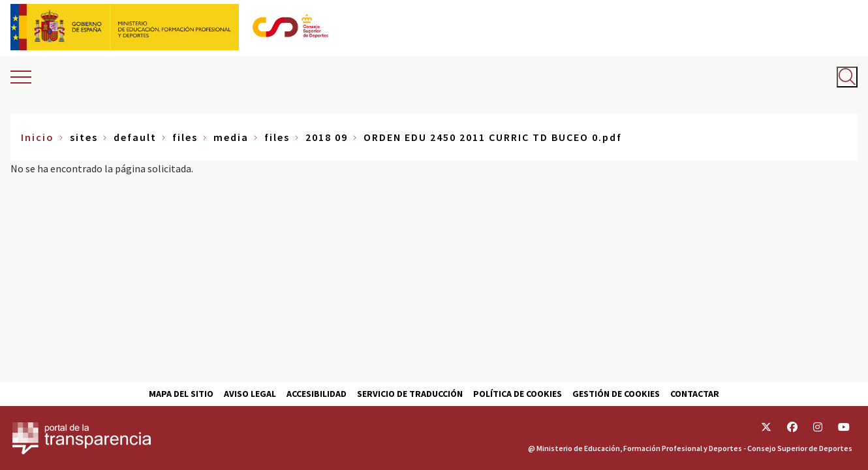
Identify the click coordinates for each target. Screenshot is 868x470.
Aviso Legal (250, 394)
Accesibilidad (317, 394)
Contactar (695, 394)
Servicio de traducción (410, 394)
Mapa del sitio (181, 394)
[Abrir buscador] (847, 77)
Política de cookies (518, 394)
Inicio (38, 137)
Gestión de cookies (616, 394)
